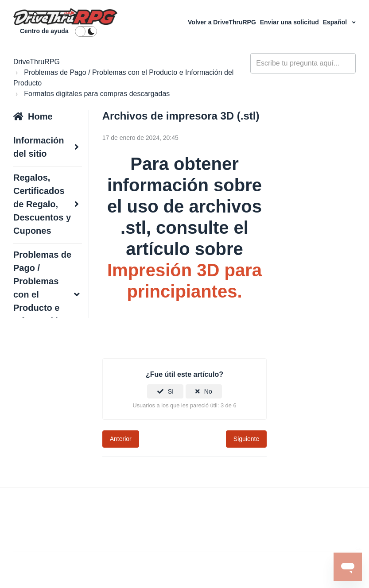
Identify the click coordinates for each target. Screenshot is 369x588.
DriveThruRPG (37, 62)
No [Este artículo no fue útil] (208, 391)
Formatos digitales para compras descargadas (97, 94)
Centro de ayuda (44, 31)
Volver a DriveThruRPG (223, 22)
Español (336, 22)
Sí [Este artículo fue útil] (171, 391)
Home (40, 116)
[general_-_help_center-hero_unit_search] (303, 63)
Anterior (121, 439)
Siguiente (246, 439)
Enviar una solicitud (290, 22)
